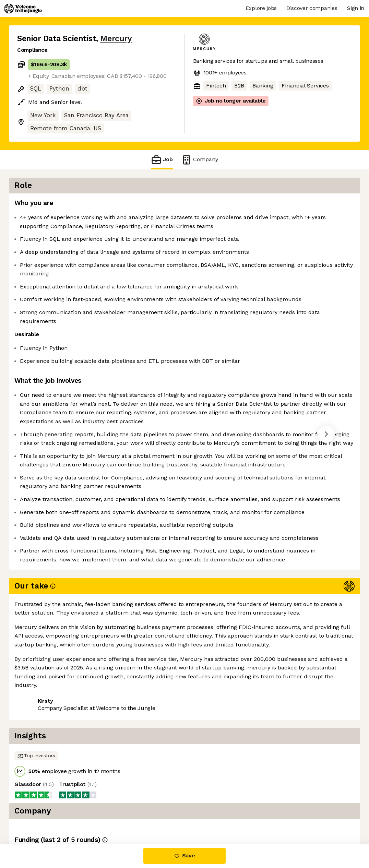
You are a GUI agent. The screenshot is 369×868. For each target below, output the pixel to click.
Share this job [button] (36, 815)
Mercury (116, 39)
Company (200, 160)
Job (162, 160)
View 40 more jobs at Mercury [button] (106, 815)
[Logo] (23, 9)
